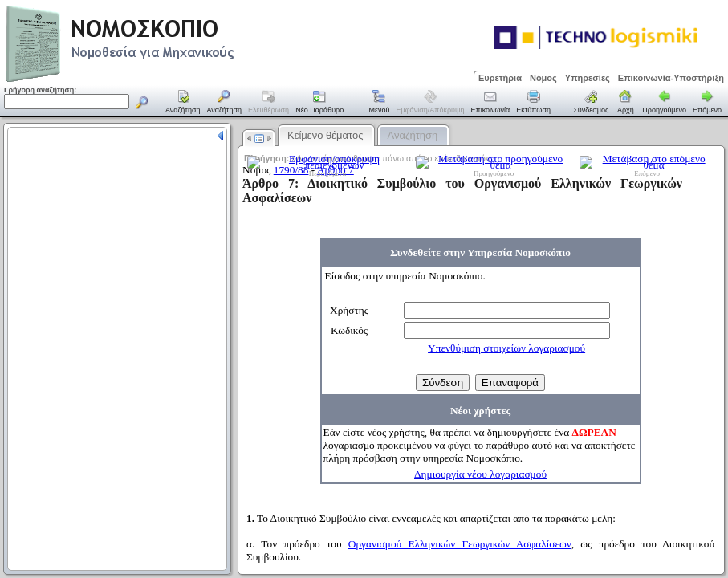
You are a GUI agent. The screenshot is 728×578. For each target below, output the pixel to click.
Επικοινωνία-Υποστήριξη (671, 78)
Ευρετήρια (500, 78)
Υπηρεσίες (588, 78)
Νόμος (543, 78)
